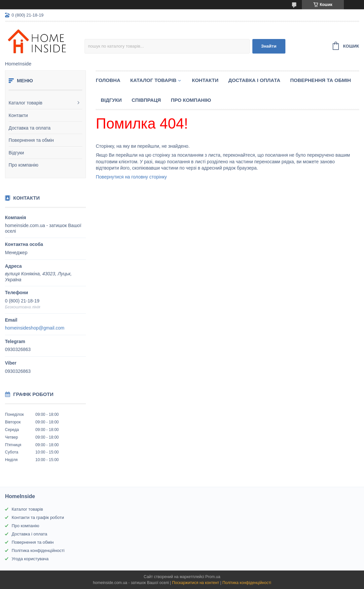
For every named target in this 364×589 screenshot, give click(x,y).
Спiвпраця (146, 100)
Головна (108, 80)
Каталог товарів (25, 103)
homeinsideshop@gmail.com (35, 328)
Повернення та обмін (31, 140)
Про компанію (23, 165)
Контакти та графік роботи (38, 517)
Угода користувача (30, 559)
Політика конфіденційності (38, 550)
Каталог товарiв (153, 80)
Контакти (18, 115)
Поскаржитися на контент (196, 583)
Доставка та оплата (30, 128)
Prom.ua (213, 577)
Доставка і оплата (254, 80)
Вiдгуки (111, 100)
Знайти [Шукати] (269, 46)
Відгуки (16, 153)
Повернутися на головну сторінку (131, 177)
